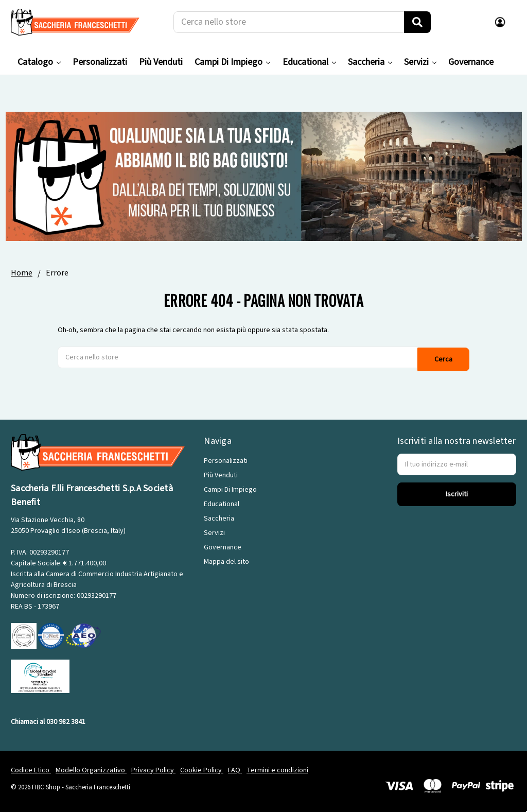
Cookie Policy (202, 768)
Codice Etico (31, 768)
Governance (471, 62)
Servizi (420, 62)
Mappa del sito (226, 559)
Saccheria (370, 62)
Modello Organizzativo (91, 768)
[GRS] (40, 673)
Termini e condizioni (277, 768)
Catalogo (39, 62)
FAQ (235, 768)
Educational (309, 62)
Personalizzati (100, 62)
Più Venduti (161, 62)
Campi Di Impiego (232, 62)
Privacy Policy (153, 768)
